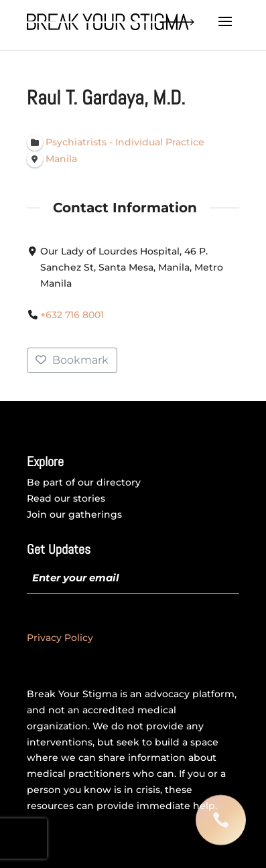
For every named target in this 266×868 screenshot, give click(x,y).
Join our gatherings (74, 514)
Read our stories (66, 498)
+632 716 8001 (72, 315)
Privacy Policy (60, 638)
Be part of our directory (84, 482)
